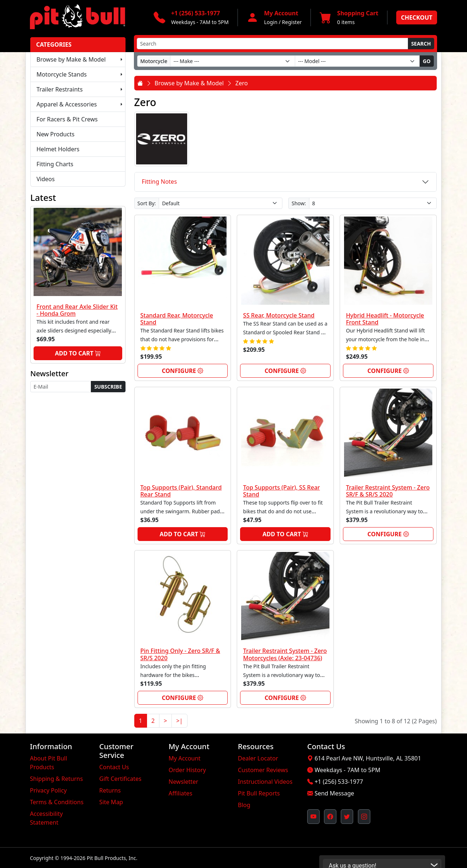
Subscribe (108, 387)
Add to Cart (78, 353)
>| (180, 721)
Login (271, 22)
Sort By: (147, 203)
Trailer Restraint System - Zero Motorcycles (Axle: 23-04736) (285, 654)
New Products (55, 134)
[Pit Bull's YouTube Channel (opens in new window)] (313, 817)
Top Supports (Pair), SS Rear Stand (281, 491)
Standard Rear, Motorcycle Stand (177, 319)
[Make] (233, 61)
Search (421, 44)
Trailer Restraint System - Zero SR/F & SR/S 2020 (388, 491)
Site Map (111, 802)
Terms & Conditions (57, 802)
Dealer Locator (258, 758)
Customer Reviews (263, 770)
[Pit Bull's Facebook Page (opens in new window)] (330, 817)
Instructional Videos (265, 782)
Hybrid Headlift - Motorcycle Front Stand (385, 319)
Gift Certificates (120, 779)
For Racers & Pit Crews (67, 119)
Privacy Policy (48, 790)
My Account (185, 758)
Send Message (334, 793)
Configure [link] (182, 371)
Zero (242, 83)
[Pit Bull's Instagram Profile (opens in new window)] (364, 817)
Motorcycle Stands (62, 74)
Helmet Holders (58, 149)
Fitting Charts (55, 164)
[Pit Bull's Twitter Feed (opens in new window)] (347, 817)
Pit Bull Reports (259, 793)
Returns (110, 790)
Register (292, 22)
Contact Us (114, 767)
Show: (299, 203)
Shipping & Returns (56, 779)
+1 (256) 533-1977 (339, 782)
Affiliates (180, 793)
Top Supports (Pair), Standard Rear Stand (181, 491)
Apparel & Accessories (67, 104)
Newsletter (183, 782)
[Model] (357, 61)
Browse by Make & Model (71, 59)
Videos (46, 179)
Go (427, 61)
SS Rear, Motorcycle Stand (279, 315)
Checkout (417, 17)
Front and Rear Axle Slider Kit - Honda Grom (77, 310)
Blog (244, 805)
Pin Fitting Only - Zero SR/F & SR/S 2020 (180, 654)
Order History (187, 770)
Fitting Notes (159, 182)
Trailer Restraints (60, 89)
